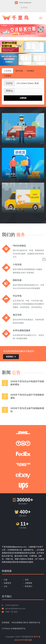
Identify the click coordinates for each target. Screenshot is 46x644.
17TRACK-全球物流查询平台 (14, 629)
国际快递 (10, 209)
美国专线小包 (35, 622)
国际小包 (10, 139)
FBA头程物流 (17, 622)
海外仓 (26, 622)
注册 (6, 580)
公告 (6, 586)
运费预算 (29, 583)
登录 (27, 580)
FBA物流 (30, 71)
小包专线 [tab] (7, 71)
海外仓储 (19, 71)
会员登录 (24, 8)
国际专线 (10, 174)
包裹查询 (7, 583)
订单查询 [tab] (7, 76)
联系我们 (11, 357)
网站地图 (28, 640)
